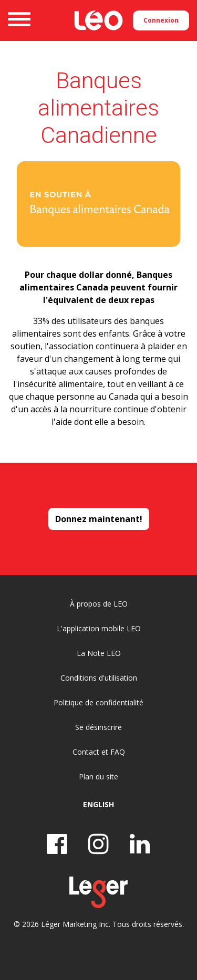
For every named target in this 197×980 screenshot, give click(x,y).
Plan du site (98, 776)
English (98, 804)
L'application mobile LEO (99, 628)
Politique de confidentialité (98, 702)
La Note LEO (99, 653)
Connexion (161, 20)
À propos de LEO (99, 604)
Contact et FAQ (99, 752)
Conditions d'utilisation (99, 678)
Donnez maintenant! (99, 519)
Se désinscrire (98, 727)
